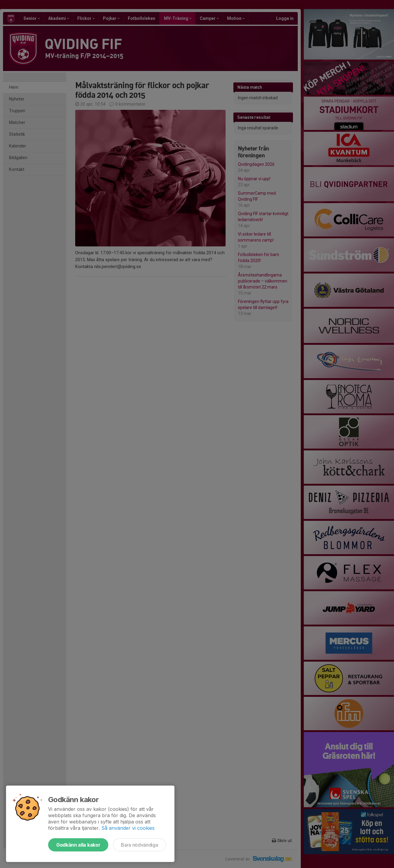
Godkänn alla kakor (78, 845)
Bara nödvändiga (139, 845)
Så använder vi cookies (128, 828)
